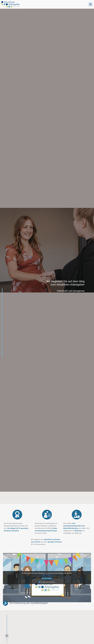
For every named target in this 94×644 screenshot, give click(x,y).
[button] (87, 5)
